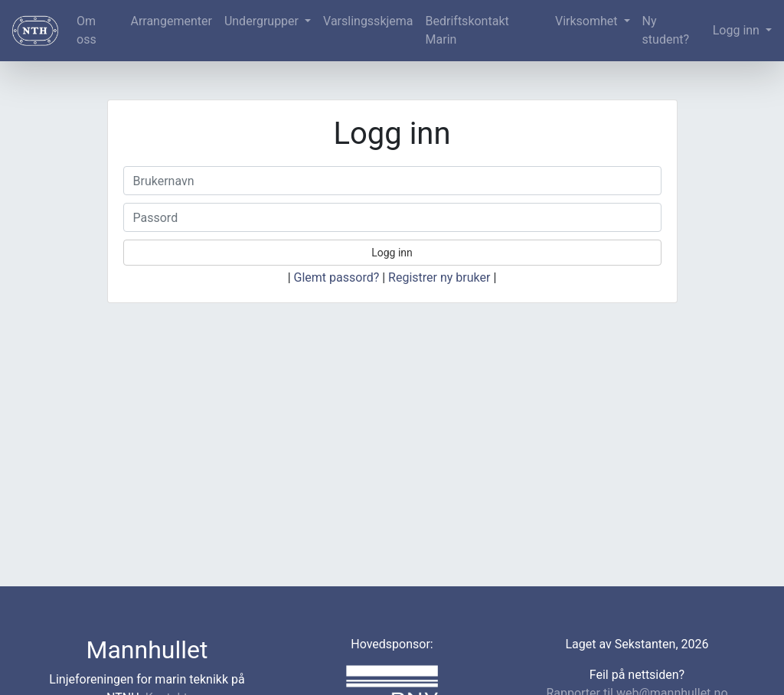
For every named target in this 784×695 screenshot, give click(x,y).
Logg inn (738, 30)
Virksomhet (588, 21)
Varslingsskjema (368, 21)
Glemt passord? (337, 277)
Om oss (87, 30)
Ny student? (666, 30)
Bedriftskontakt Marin (467, 30)
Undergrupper (263, 21)
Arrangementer (171, 21)
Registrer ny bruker (439, 277)
